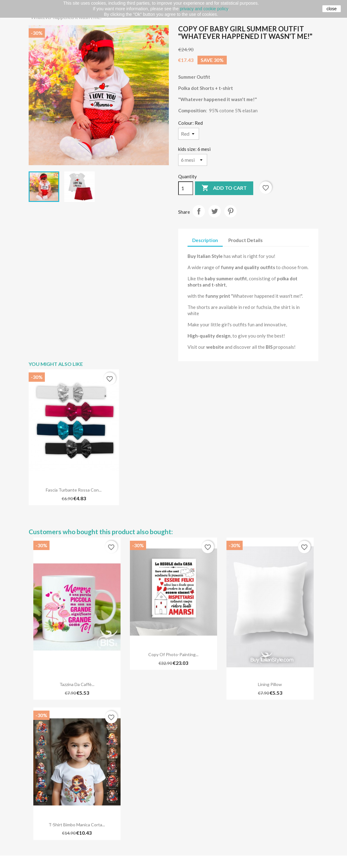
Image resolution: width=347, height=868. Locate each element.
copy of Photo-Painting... (173, 654)
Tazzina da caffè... (77, 684)
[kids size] (193, 160)
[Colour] (189, 134)
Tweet (215, 211)
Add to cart (224, 188)
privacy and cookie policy (204, 9)
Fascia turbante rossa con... (74, 490)
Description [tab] (205, 240)
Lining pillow (270, 684)
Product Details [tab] (245, 240)
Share (199, 211)
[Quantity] (186, 188)
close (332, 9)
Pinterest (231, 211)
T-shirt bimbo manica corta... (77, 825)
